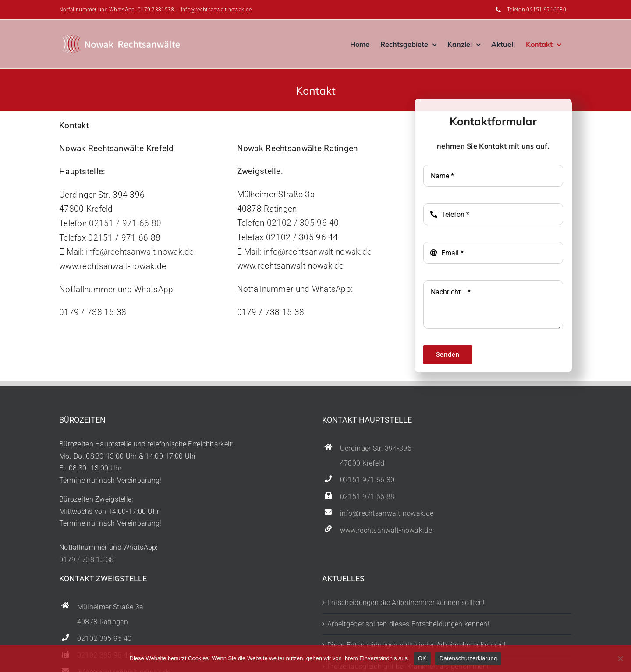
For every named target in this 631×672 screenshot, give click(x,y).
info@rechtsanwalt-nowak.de (216, 10)
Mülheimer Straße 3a (110, 607)
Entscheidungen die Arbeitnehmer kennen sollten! (406, 603)
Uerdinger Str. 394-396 (376, 449)
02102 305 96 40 (104, 639)
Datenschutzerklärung (468, 658)
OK (422, 658)
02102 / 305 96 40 (303, 223)
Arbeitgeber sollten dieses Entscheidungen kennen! (408, 624)
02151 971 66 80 (367, 480)
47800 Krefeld (362, 463)
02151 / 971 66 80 (125, 223)
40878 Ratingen (103, 622)
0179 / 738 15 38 (87, 560)
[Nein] (620, 658)
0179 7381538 (156, 10)
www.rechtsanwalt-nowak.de (386, 531)
